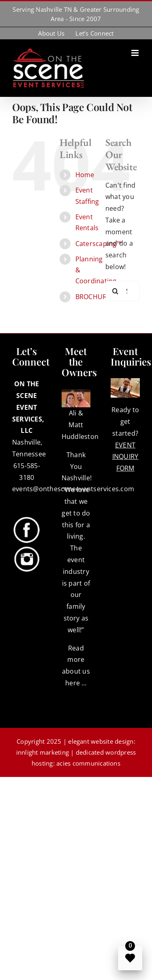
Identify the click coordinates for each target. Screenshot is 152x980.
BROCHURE (93, 297)
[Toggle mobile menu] (136, 53)
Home (85, 175)
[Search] (116, 291)
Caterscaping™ (98, 244)
